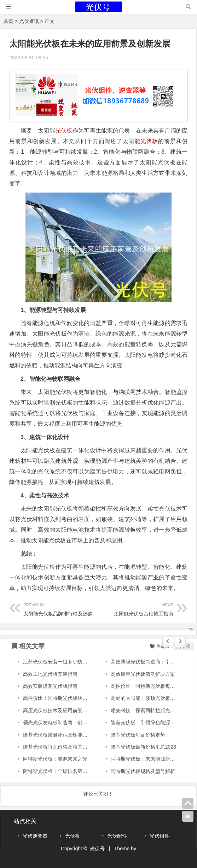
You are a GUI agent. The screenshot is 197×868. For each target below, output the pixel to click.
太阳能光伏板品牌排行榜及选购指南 (63, 609)
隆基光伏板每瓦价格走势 (138, 735)
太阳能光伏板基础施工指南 (136, 609)
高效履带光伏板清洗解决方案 (143, 674)
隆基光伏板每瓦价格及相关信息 (58, 747)
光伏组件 (160, 836)
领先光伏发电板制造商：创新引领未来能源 (70, 722)
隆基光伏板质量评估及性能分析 (58, 735)
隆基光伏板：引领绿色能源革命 (145, 722)
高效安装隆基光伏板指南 (50, 686)
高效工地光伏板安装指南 (50, 674)
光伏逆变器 (35, 836)
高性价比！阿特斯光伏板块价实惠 (60, 698)
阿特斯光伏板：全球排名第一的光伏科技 (68, 771)
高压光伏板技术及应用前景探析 (58, 710)
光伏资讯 (29, 21)
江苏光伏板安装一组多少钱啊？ (58, 662)
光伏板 (64, 131)
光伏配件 (117, 836)
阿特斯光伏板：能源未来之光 (55, 759)
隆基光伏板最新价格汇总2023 (143, 747)
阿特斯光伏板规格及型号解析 (143, 771)
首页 (8, 21)
